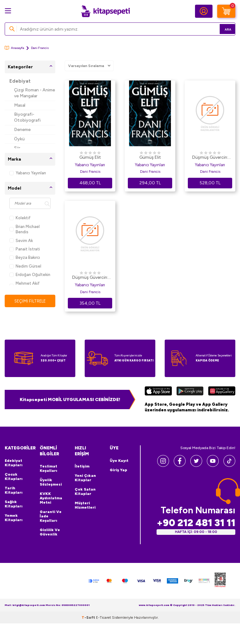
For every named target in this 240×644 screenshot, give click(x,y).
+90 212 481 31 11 (196, 523)
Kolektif (20, 218)
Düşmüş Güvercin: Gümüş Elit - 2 (210, 158)
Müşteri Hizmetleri (85, 505)
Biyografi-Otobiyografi (27, 117)
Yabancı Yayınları (28, 173)
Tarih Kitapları (14, 490)
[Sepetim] (226, 11)
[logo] (105, 11)
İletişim (82, 466)
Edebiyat (20, 81)
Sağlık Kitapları (14, 504)
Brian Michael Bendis (25, 229)
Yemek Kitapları (14, 518)
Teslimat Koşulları (48, 468)
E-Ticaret (103, 617)
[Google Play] (190, 392)
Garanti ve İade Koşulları (51, 516)
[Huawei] (222, 392)
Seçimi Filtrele (30, 301)
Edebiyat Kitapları (14, 463)
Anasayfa (14, 48)
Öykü (19, 139)
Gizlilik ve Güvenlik (50, 532)
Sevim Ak (21, 241)
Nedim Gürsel (25, 266)
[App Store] (158, 392)
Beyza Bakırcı (25, 257)
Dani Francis (90, 172)
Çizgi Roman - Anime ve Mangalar (35, 93)
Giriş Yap (118, 470)
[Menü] (8, 11)
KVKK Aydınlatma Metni (51, 498)
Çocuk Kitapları (14, 477)
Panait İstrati (25, 249)
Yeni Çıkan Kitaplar (85, 478)
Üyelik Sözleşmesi (51, 482)
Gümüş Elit (90, 157)
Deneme (22, 130)
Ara (221, 29)
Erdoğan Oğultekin (30, 275)
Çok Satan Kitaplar (85, 491)
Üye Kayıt (119, 461)
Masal (20, 105)
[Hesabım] (204, 11)
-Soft (89, 617)
